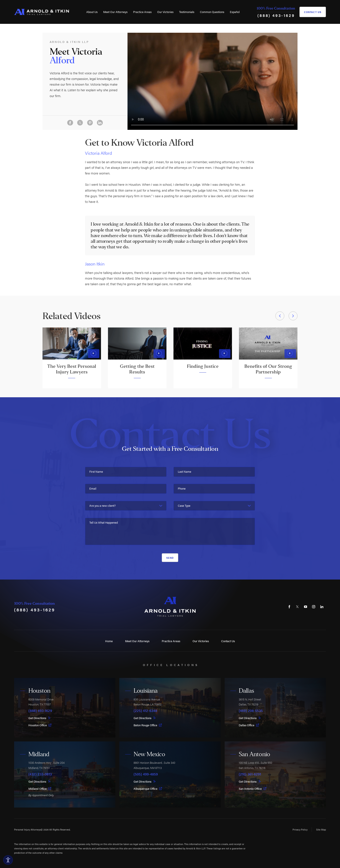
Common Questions (212, 12)
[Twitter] (297, 607)
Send (170, 558)
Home (109, 641)
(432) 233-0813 (40, 774)
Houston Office (40, 725)
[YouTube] (306, 607)
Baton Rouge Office (148, 725)
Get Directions (40, 718)
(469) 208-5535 (251, 711)
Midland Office (40, 789)
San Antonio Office (253, 789)
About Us (92, 12)
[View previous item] (280, 316)
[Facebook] (289, 607)
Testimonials (187, 12)
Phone (182, 488)
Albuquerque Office (148, 789)
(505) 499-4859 (146, 774)
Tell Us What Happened (104, 522)
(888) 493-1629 (276, 15)
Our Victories (165, 12)
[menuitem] (92, 12)
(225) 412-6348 (145, 711)
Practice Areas (142, 12)
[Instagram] (314, 607)
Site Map (321, 829)
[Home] (42, 12)
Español (235, 12)
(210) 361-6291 (250, 774)
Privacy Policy (300, 829)
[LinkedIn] (322, 607)
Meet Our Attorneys (115, 12)
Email (93, 488)
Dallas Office (249, 725)
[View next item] (293, 316)
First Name (96, 471)
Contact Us (313, 12)
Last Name (185, 471)
